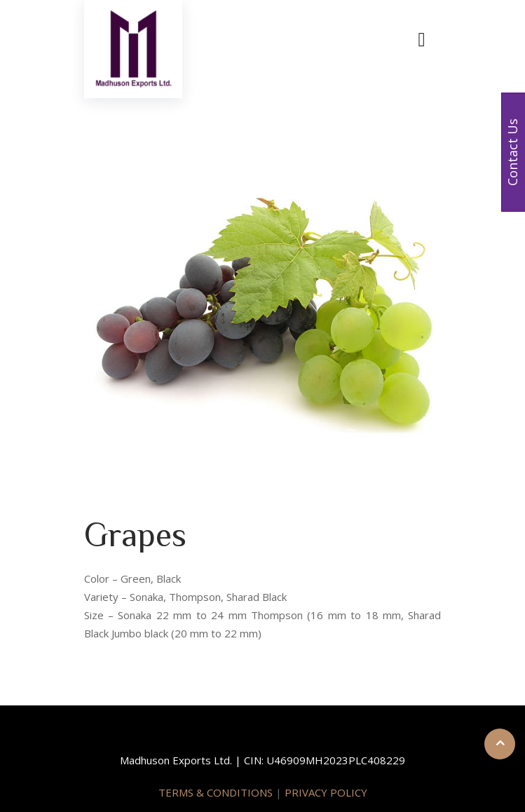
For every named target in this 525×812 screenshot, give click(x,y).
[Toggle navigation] (422, 41)
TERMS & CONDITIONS (217, 792)
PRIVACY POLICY (326, 792)
